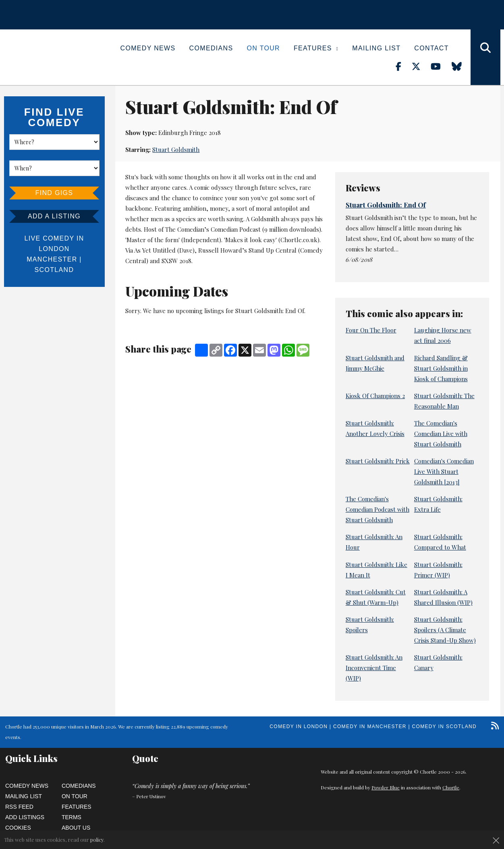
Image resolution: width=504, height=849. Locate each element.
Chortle (451, 787)
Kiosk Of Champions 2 (375, 396)
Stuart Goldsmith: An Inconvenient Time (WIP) (374, 668)
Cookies (18, 828)
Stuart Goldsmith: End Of (386, 205)
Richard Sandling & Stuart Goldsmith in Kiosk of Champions (441, 368)
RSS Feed (19, 807)
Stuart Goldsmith (176, 149)
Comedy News (148, 48)
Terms (72, 817)
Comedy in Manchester (370, 727)
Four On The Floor (371, 330)
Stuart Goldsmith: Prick (378, 461)
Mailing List (376, 48)
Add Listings (25, 817)
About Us (76, 828)
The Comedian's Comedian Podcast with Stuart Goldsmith (377, 509)
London (54, 249)
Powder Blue (386, 787)
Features (316, 48)
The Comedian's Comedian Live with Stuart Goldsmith (441, 434)
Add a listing (54, 216)
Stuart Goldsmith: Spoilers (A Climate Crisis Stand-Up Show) (445, 630)
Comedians (211, 48)
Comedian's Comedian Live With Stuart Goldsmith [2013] (444, 471)
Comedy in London (299, 727)
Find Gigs (54, 193)
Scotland (54, 270)
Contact (431, 48)
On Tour (263, 48)
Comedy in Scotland (444, 727)
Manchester (52, 259)
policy (97, 840)
